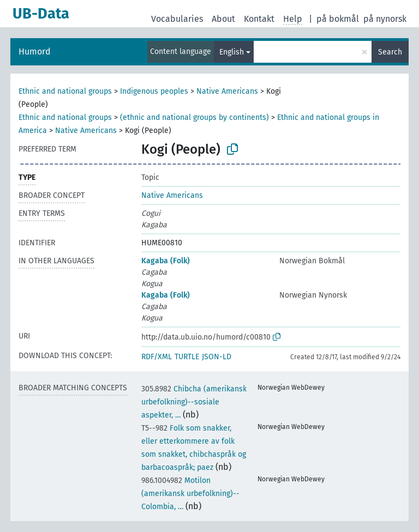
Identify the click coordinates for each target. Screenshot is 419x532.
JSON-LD (217, 357)
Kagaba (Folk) (166, 261)
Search (390, 52)
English (232, 52)
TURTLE (187, 357)
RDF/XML (157, 357)
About (223, 19)
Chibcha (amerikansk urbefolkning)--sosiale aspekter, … (194, 402)
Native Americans (227, 91)
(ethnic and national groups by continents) (194, 117)
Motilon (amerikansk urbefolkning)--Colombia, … (190, 494)
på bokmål (338, 19)
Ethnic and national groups (65, 91)
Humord (35, 52)
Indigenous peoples (154, 91)
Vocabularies (177, 19)
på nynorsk (385, 19)
